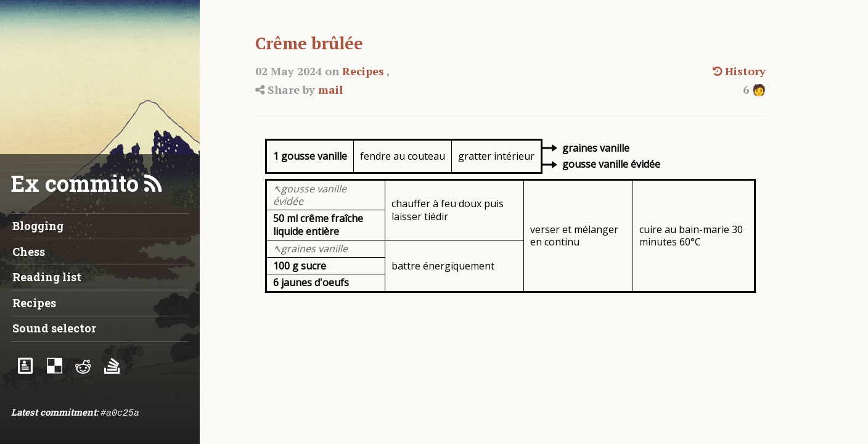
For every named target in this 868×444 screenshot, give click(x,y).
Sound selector (54, 328)
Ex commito (75, 183)
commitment (68, 412)
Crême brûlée (309, 43)
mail (330, 89)
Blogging (38, 226)
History (739, 71)
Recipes (363, 71)
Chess (29, 252)
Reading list (47, 277)
